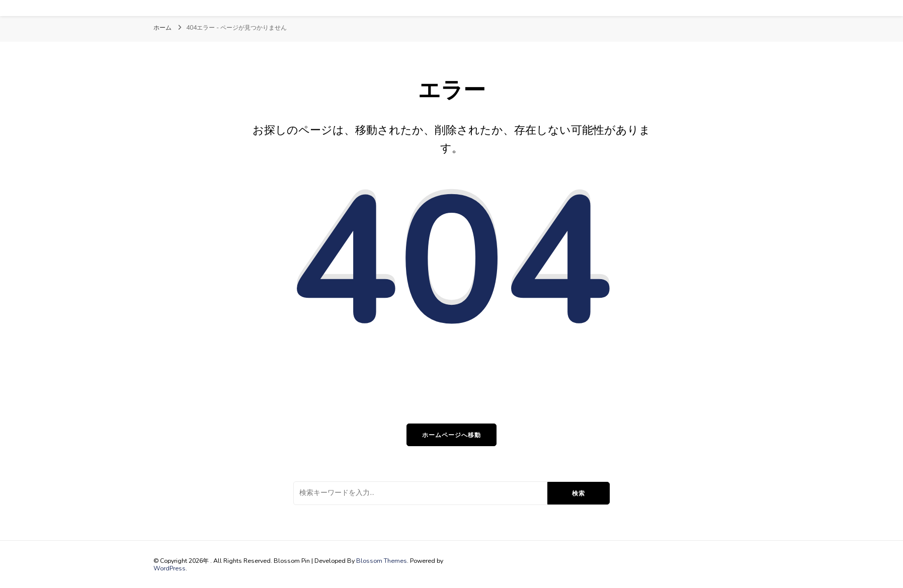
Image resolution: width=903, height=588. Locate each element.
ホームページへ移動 (451, 435)
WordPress (170, 568)
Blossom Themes (382, 561)
